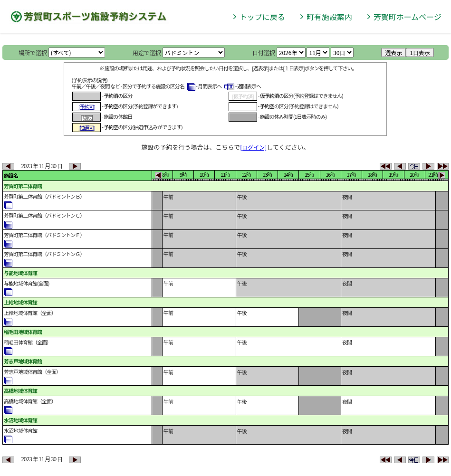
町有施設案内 (329, 17)
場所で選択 (33, 52)
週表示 (393, 52)
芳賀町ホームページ (408, 17)
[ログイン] (253, 147)
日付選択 (264, 52)
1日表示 (420, 52)
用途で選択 (147, 52)
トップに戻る (262, 17)
